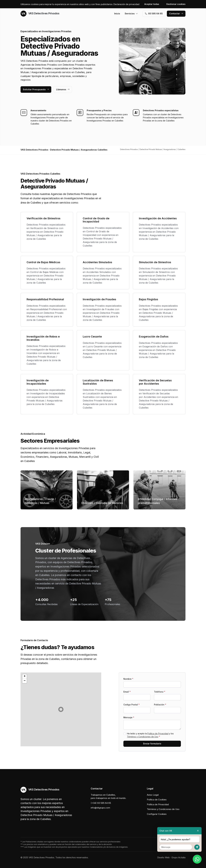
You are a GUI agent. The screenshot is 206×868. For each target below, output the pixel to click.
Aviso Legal (153, 795)
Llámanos (63, 89)
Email (127, 692)
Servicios (131, 14)
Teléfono (160, 692)
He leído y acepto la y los (150, 735)
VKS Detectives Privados (40, 14)
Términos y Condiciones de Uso (143, 737)
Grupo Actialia (178, 857)
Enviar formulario (152, 744)
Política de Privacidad (158, 734)
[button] (61, 709)
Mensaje (129, 717)
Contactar (176, 14)
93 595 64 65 (154, 14)
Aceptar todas (152, 4)
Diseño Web (163, 857)
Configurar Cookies (157, 814)
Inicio (117, 14)
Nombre (128, 679)
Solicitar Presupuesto (36, 89)
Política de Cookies (157, 800)
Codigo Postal (132, 705)
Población (160, 705)
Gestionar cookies (176, 4)
